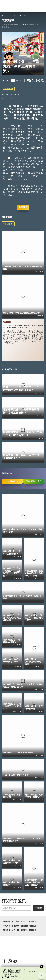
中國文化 (9, 89)
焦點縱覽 (24, 926)
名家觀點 (33, 926)
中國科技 (7, 922)
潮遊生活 (24, 922)
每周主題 (15, 930)
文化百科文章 (9, 369)
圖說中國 (15, 24)
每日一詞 (34, 24)
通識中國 (33, 922)
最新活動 (33, 930)
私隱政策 (6, 976)
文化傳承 (6, 24)
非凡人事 (7, 926)
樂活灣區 (15, 922)
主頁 (3, 16)
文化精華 (12, 16)
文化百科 (22, 16)
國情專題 (7, 930)
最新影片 (24, 930)
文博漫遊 (6, 27)
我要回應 (23, 207)
